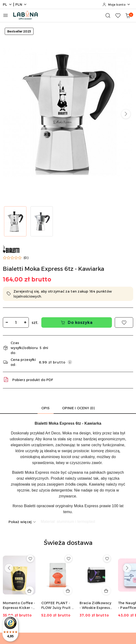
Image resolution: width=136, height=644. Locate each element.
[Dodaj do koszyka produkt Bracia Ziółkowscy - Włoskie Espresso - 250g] (106, 591)
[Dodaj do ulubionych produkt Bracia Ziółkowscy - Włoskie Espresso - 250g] (107, 559)
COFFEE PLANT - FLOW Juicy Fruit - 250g (57, 605)
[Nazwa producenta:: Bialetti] (11, 248)
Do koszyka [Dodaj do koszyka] (77, 322)
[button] (126, 114)
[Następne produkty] (127, 568)
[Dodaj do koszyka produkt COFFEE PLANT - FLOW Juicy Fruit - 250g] (68, 591)
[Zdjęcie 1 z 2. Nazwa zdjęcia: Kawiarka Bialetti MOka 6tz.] (15, 221)
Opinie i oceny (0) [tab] (79, 408)
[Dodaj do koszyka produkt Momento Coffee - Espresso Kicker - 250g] (30, 591)
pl (7, 4)
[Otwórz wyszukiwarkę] (108, 15)
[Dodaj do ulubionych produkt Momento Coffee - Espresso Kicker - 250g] (30, 559)
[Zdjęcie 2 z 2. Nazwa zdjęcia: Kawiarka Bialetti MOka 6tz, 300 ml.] (42, 221)
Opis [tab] (46, 408)
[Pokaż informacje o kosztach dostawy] (70, 362)
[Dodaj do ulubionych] (124, 322)
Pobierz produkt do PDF (28, 380)
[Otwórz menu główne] (6, 15)
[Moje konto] (116, 5)
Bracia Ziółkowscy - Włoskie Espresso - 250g (96, 605)
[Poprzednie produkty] (9, 568)
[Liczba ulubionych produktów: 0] (118, 15)
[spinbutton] (16, 322)
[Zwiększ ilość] (25, 322)
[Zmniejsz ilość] (7, 322)
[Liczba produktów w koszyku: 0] (128, 15)
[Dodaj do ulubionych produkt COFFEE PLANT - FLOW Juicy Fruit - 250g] (68, 559)
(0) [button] (26, 258)
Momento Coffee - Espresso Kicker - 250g (19, 605)
